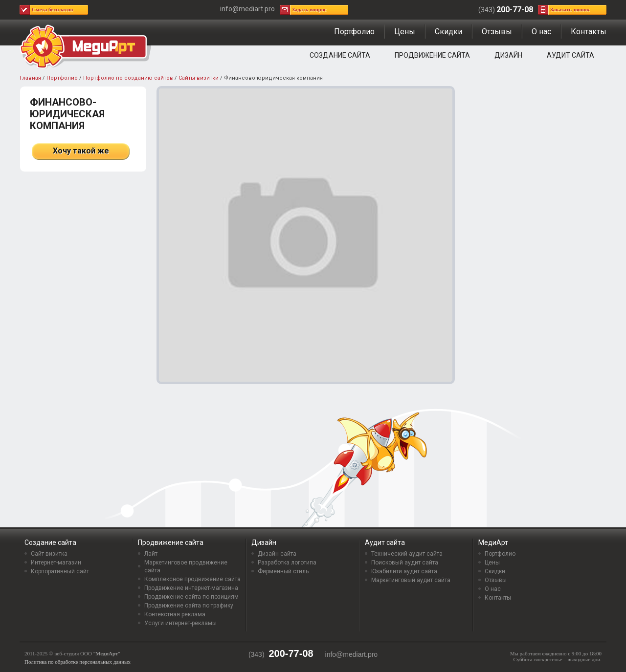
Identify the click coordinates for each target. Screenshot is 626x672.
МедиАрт (493, 542)
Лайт (151, 554)
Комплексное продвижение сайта (192, 579)
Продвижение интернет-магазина (191, 588)
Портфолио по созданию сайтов (128, 78)
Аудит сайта (570, 55)
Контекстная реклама (175, 614)
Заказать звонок (570, 9)
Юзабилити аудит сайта (404, 571)
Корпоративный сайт (60, 571)
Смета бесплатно (52, 9)
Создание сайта (340, 55)
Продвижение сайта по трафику (189, 606)
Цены (405, 32)
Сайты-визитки (199, 78)
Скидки (448, 32)
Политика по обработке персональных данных (78, 662)
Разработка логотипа (287, 563)
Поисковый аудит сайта (405, 563)
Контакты (589, 32)
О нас (541, 32)
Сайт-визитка (49, 554)
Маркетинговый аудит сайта (411, 580)
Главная (30, 78)
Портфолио (354, 32)
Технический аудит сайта (407, 554)
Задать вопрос (309, 9)
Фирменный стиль (283, 571)
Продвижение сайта (432, 55)
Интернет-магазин (56, 563)
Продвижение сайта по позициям (191, 597)
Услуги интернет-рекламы (180, 623)
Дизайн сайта (277, 554)
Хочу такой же (81, 151)
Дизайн (508, 55)
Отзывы (497, 32)
